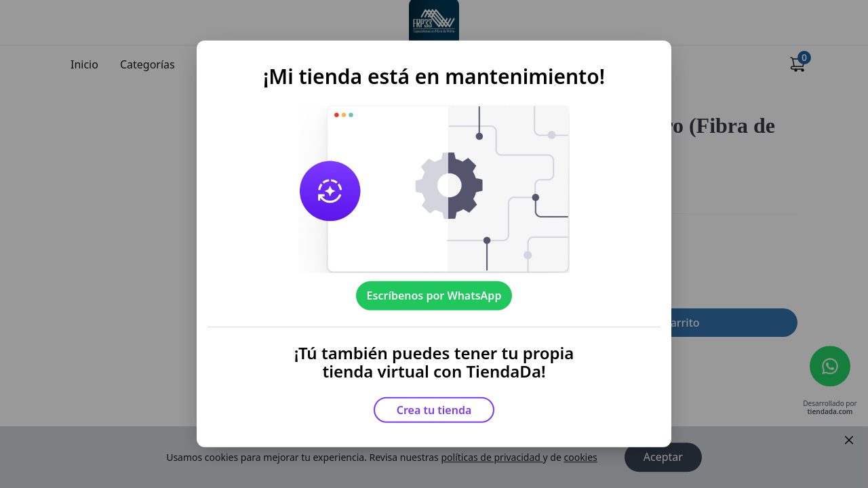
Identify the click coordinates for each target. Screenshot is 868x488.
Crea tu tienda (434, 410)
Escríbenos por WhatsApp (434, 296)
